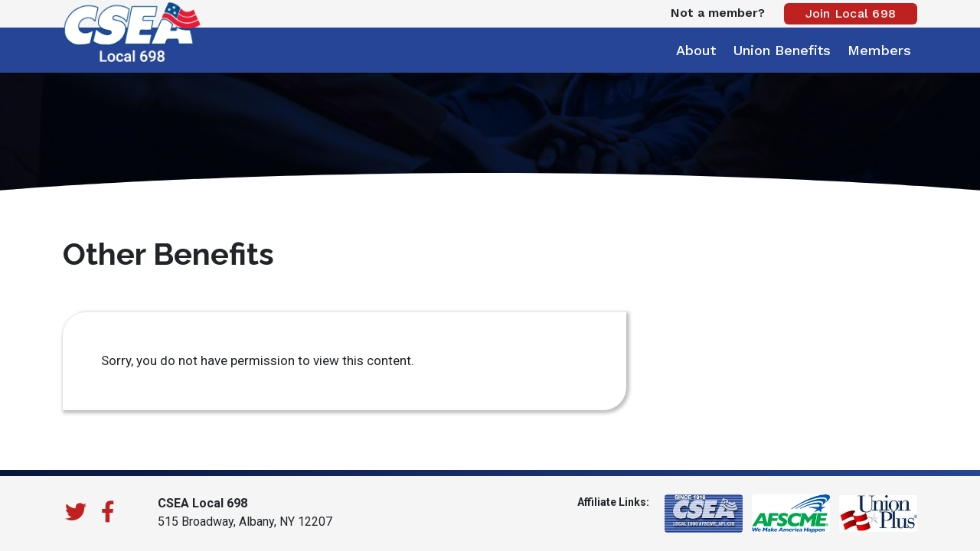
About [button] (696, 50)
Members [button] (879, 50)
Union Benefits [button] (782, 50)
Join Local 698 (851, 13)
